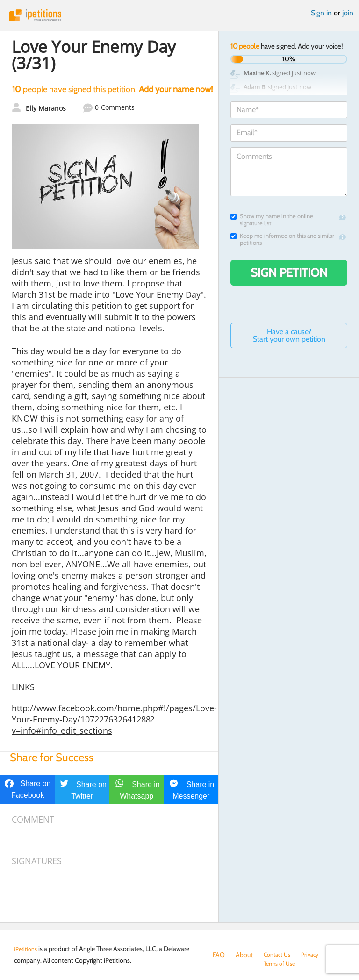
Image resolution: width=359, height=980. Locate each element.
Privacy (316, 955)
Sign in (321, 13)
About (244, 955)
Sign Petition (289, 272)
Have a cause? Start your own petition (289, 335)
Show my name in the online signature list (272, 220)
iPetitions (179, 15)
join (348, 13)
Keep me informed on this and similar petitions (282, 239)
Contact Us (279, 955)
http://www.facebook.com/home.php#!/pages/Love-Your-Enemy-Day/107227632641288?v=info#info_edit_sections (114, 719)
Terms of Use (231, 964)
